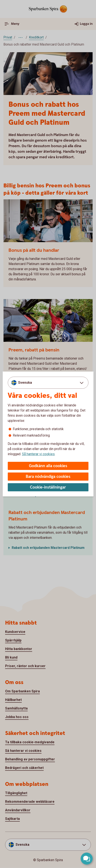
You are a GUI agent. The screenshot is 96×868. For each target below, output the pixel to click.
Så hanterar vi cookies (38, 454)
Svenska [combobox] (25, 383)
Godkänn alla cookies (48, 466)
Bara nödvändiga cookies (48, 477)
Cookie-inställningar (48, 487)
